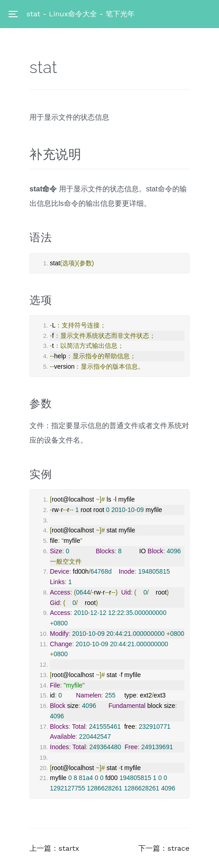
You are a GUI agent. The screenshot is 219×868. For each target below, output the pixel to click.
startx (69, 848)
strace (178, 848)
